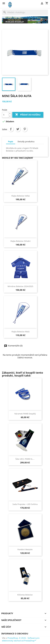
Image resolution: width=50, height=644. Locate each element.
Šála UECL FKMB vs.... (25, 459)
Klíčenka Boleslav (25, 595)
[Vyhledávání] (25, 12)
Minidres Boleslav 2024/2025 (20, 286)
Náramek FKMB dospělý (25, 414)
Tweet (18, 129)
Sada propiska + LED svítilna (25, 504)
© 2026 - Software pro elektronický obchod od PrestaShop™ (21, 639)
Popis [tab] (11, 141)
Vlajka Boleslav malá (20, 332)
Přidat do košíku (28, 115)
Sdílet (11, 129)
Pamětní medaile (25, 549)
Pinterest (25, 129)
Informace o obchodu (15, 634)
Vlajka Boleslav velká (20, 196)
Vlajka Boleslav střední (20, 241)
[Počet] (5, 115)
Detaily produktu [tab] (26, 141)
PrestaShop (13, 638)
